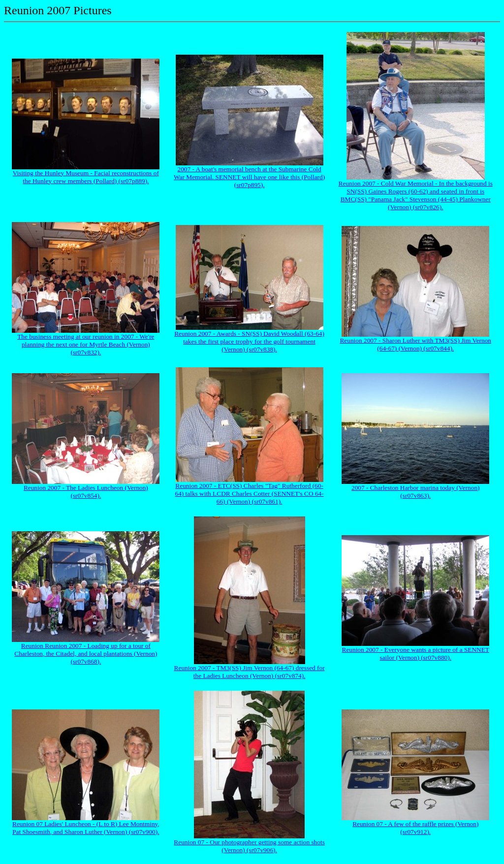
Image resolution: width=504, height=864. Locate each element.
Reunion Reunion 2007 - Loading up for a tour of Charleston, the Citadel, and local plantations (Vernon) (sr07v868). (86, 654)
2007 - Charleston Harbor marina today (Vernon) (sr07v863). (416, 492)
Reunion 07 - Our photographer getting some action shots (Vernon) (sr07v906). (249, 846)
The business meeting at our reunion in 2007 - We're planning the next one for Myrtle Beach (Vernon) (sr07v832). (86, 344)
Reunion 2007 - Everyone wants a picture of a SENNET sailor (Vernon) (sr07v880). (416, 654)
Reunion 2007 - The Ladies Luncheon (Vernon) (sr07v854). (86, 492)
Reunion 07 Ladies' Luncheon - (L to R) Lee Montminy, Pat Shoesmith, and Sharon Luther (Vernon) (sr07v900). (86, 828)
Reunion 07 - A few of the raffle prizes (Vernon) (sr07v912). (415, 828)
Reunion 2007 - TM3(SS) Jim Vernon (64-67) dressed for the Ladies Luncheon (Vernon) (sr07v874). (250, 672)
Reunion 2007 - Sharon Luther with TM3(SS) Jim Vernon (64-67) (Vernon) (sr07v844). (415, 344)
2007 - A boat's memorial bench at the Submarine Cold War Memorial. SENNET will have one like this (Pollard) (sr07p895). (249, 177)
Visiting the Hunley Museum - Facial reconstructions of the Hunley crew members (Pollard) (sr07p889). (86, 177)
